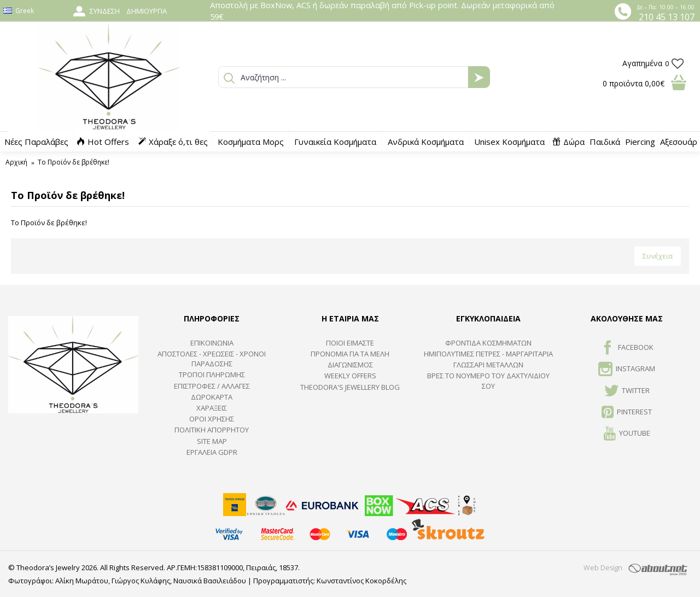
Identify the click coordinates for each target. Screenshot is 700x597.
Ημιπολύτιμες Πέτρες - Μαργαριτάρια (488, 354)
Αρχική (16, 162)
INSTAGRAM (627, 370)
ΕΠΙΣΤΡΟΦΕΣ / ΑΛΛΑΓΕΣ (212, 386)
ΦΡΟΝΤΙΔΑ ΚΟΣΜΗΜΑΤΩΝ (488, 343)
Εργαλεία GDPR (212, 452)
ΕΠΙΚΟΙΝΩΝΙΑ (212, 343)
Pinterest (627, 413)
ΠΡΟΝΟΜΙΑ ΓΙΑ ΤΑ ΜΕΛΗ (350, 354)
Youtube (627, 434)
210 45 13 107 (667, 17)
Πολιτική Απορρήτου (212, 430)
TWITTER (627, 391)
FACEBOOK (627, 348)
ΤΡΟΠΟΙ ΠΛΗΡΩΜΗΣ (212, 374)
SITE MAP (212, 441)
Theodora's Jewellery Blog (350, 387)
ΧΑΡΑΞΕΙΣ (212, 408)
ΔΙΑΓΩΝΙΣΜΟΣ (350, 365)
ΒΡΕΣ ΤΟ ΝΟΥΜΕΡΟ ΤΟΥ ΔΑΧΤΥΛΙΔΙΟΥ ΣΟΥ (488, 381)
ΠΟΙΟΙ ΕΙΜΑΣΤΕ (350, 343)
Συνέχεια (658, 256)
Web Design (603, 567)
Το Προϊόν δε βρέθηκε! (74, 162)
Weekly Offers (350, 376)
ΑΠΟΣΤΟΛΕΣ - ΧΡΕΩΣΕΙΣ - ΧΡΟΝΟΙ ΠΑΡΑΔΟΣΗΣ (212, 359)
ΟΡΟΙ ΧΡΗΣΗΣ (212, 419)
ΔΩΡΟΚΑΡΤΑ (212, 397)
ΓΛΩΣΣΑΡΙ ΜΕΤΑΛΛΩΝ (488, 365)
